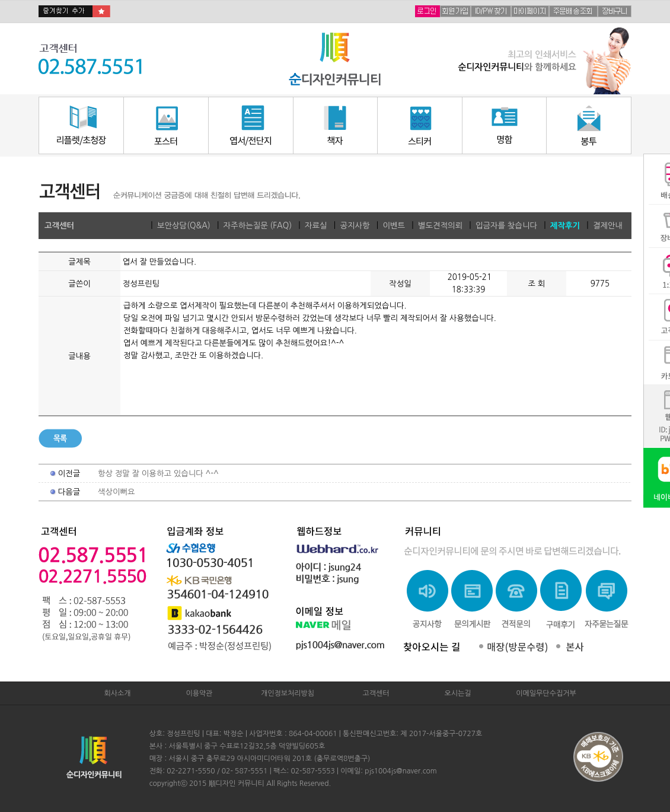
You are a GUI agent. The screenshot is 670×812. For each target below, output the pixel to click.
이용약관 (199, 693)
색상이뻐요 (117, 492)
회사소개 (117, 693)
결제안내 (608, 226)
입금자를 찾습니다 (506, 226)
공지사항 (355, 226)
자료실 (316, 226)
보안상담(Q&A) (184, 226)
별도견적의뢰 (440, 226)
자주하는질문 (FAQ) (258, 226)
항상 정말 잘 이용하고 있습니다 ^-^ (158, 474)
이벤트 (394, 226)
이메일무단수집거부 (546, 693)
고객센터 (376, 693)
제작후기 (565, 226)
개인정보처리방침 (288, 693)
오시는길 (457, 693)
